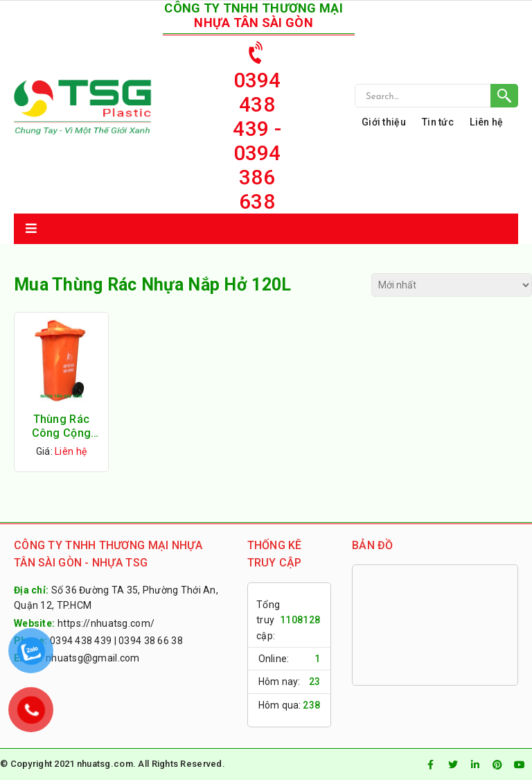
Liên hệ (486, 122)
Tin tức (438, 122)
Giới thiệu (384, 122)
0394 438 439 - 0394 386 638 (257, 123)
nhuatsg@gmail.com (93, 658)
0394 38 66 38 (151, 641)
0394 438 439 (81, 641)
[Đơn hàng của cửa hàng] (452, 285)
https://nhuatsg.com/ (106, 623)
